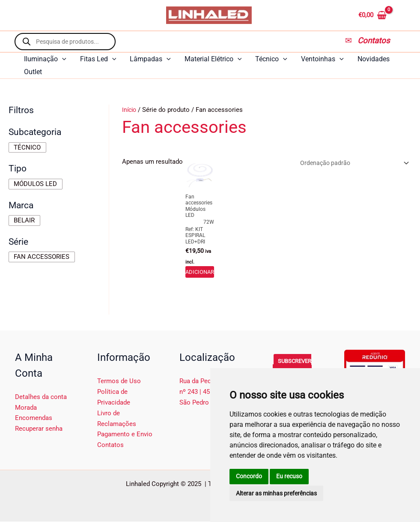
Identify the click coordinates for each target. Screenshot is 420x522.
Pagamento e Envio (125, 435)
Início (130, 110)
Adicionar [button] (200, 272)
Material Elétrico (213, 59)
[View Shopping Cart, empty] (383, 15)
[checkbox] (27, 148)
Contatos (110, 446)
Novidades (374, 59)
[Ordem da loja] (349, 163)
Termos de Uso (119, 382)
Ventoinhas (322, 59)
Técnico (271, 59)
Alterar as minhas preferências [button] (276, 493)
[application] (62, 59)
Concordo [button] (249, 476)
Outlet (33, 72)
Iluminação (45, 59)
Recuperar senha (39, 429)
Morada (26, 408)
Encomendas (34, 419)
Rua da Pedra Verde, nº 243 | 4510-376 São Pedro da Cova (208, 393)
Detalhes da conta (41, 398)
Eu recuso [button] (289, 476)
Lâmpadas (150, 59)
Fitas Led (98, 59)
